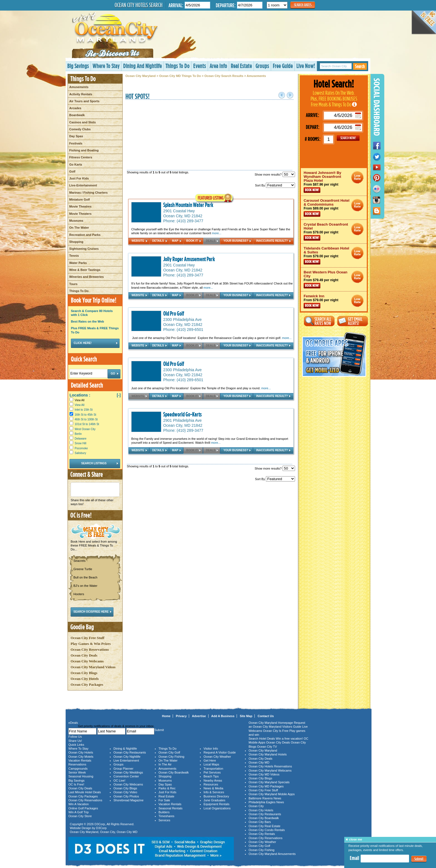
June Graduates (214, 800)
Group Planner (123, 769)
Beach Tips (211, 776)
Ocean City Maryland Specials (269, 782)
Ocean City (108, 832)
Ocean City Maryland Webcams (270, 770)
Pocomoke (81, 448)
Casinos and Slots (82, 122)
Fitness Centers (81, 157)
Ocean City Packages (87, 684)
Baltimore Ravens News (265, 798)
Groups (262, 66)
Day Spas (76, 136)
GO (348, 138)
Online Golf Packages (83, 808)
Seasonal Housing (81, 776)
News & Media (213, 788)
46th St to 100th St (86, 419)
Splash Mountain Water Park (188, 205)
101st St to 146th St (87, 424)
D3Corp (100, 824)
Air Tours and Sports (84, 101)
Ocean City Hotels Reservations (270, 766)
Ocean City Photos (126, 796)
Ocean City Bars (260, 822)
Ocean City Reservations (90, 649)
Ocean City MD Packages (266, 786)
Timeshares (166, 816)
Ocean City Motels (81, 757)
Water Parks (78, 263)
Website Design (80, 828)
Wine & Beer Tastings (85, 270)
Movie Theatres (80, 206)
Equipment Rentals (216, 804)
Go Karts (76, 164)
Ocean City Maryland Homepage (271, 723)
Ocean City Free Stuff (87, 638)
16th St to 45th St (86, 415)
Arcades (75, 108)
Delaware (81, 439)
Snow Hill (81, 443)
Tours (73, 284)
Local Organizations (217, 808)
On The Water (79, 228)
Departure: (226, 5)
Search (360, 66)
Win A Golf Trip (79, 812)
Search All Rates (319, 321)
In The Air (165, 764)
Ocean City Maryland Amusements (272, 854)
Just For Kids (79, 178)
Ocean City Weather (217, 757)
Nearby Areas (213, 780)
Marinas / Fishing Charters (88, 193)
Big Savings (78, 66)
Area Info (218, 66)
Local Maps (211, 764)
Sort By (275, 185)
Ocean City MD (127, 832)
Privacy (181, 716)
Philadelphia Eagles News (266, 802)
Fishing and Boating (84, 150)
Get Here (210, 760)
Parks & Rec (167, 788)
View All (77, 400)
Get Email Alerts (353, 321)
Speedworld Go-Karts (182, 414)
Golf (72, 171)
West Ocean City (85, 429)
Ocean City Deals (84, 655)
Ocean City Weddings (128, 772)
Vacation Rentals (80, 760)
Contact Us (266, 716)
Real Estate (241, 66)
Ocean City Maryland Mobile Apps (272, 794)
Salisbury (80, 453)
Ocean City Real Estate (264, 826)
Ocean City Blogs (84, 673)
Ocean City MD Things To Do (180, 76)
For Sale (164, 800)
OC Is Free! (76, 784)
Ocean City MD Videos (264, 774)
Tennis (74, 256)
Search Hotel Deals (262, 739)
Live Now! (306, 66)
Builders (164, 812)
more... (217, 233)
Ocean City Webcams (87, 661)
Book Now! (312, 190)
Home (166, 716)
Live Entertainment (126, 760)
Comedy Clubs (80, 129)
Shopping (76, 242)
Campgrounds (78, 769)
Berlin (78, 434)
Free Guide (283, 66)
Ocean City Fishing (171, 757)
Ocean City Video (125, 792)
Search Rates (303, 5)
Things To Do (178, 66)
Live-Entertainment (83, 185)
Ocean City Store (80, 816)
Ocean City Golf (169, 752)
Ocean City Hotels (85, 679)
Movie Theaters (80, 214)
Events (200, 66)
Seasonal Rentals (170, 808)
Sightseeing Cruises (84, 249)
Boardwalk (77, 115)
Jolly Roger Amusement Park (189, 259)
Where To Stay (106, 66)
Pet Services (212, 772)
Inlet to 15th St (84, 410)
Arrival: (176, 5)
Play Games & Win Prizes (91, 644)
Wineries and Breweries (86, 277)
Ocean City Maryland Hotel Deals (357, 177)
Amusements (79, 87)
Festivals (76, 143)
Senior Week (77, 772)
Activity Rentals (81, 94)
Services (164, 820)
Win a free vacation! (289, 739)
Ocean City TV (267, 747)
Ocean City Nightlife (127, 757)
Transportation (213, 769)
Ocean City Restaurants (130, 752)
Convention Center (126, 776)
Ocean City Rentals (262, 834)
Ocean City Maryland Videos (93, 667)
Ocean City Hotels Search (138, 5)
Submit (419, 859)
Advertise (199, 716)
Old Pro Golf (174, 313)
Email (355, 858)
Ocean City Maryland (141, 76)
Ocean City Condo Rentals (267, 830)
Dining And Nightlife (143, 66)
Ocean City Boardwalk (174, 772)
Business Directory (216, 796)
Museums (76, 221)
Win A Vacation (79, 804)
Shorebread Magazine (128, 800)
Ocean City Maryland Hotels (268, 754)
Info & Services (214, 792)
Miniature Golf (80, 199)
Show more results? (275, 174)
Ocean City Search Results (224, 76)
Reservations (77, 764)
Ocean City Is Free (276, 731)
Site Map (246, 716)
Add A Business (223, 716)
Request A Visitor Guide (220, 752)
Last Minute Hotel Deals (85, 792)
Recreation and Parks (85, 235)
